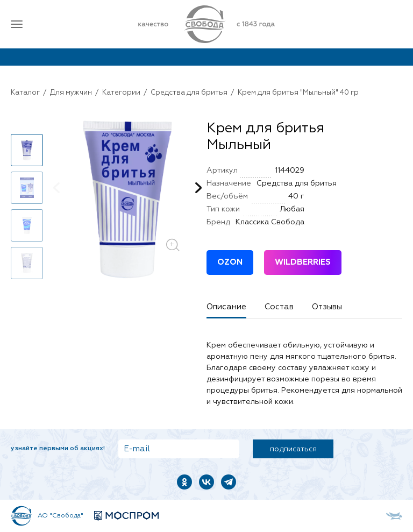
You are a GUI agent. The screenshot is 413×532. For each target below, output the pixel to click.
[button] (198, 188)
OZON (230, 262)
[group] (127, 200)
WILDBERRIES (303, 262)
